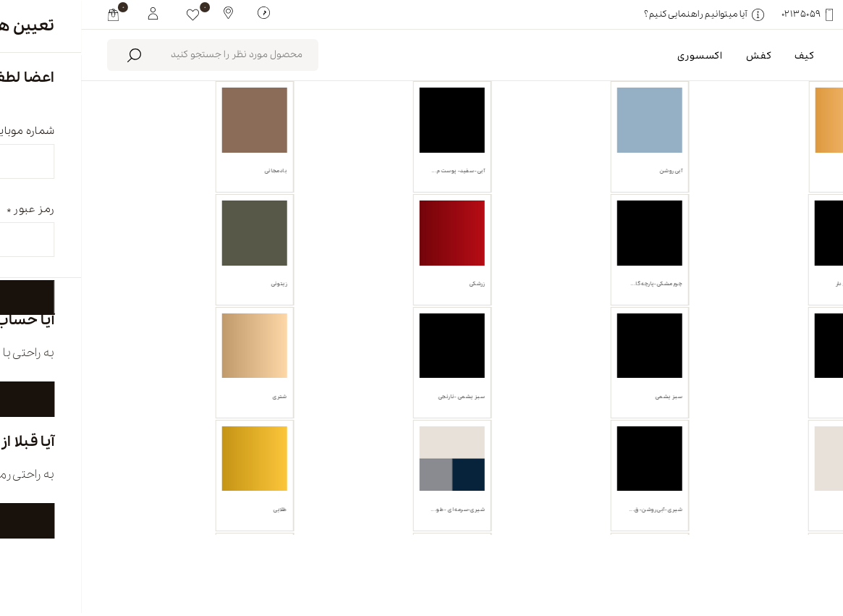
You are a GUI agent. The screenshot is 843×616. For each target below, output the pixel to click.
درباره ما (615, 556)
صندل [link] (784, 233)
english (739, 556)
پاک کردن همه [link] (643, 233)
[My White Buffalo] (72, 12)
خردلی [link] (717, 233)
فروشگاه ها (480, 556)
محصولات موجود (468, 165)
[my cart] (32, 14)
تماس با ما (339, 556)
